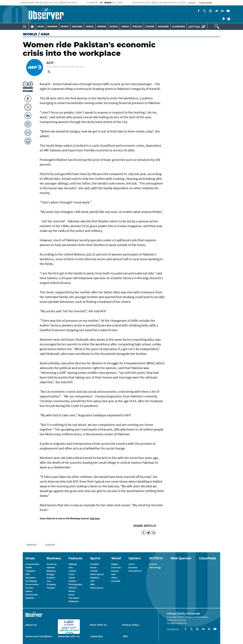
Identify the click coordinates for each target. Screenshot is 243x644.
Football (94, 564)
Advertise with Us (69, 636)
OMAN (41, 27)
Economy (52, 564)
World (30, 34)
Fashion (73, 581)
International (135, 571)
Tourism (29, 588)
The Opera (74, 598)
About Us (31, 625)
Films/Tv (73, 588)
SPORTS (65, 27)
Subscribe (97, 636)
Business (133, 568)
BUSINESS (52, 27)
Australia (116, 581)
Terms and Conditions (39, 636)
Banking (51, 571)
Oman (132, 564)
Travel (72, 578)
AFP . (51, 63)
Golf (92, 581)
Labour (29, 591)
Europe (115, 571)
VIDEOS (125, 27)
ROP (28, 574)
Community (32, 595)
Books (72, 591)
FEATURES (77, 27)
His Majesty (31, 581)
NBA (92, 584)
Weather (30, 598)
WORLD (90, 27)
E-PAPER (150, 27)
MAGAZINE (163, 27)
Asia (113, 574)
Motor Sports (97, 574)
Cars (49, 581)
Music (71, 595)
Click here (95, 518)
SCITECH (114, 27)
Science (153, 564)
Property (51, 584)
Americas (116, 568)
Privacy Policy (131, 625)
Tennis (93, 568)
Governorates (32, 564)
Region (115, 564)
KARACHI (50, 545)
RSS (125, 636)
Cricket (94, 571)
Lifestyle (73, 564)
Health (29, 568)
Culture (72, 571)
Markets (51, 568)
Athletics (95, 578)
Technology (155, 568)
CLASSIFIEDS (179, 27)
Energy (50, 574)
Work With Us (98, 625)
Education (31, 578)
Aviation (51, 578)
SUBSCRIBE (206, 3)
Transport (30, 571)
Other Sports (97, 588)
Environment (32, 584)
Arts (71, 568)
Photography (75, 584)
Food (71, 574)
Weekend (73, 601)
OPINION (102, 27)
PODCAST (137, 27)
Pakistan (31, 545)
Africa (114, 578)
